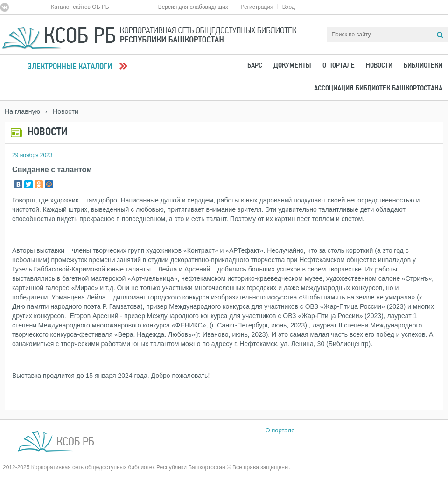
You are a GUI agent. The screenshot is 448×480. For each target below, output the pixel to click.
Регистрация (257, 7)
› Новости (62, 111)
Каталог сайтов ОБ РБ (80, 7)
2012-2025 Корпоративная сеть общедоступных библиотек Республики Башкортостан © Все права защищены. (147, 467)
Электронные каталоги (70, 67)
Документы (292, 66)
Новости (379, 66)
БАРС (255, 66)
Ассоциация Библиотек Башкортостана (378, 89)
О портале (339, 66)
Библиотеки (423, 66)
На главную (22, 111)
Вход (289, 7)
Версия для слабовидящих (193, 7)
